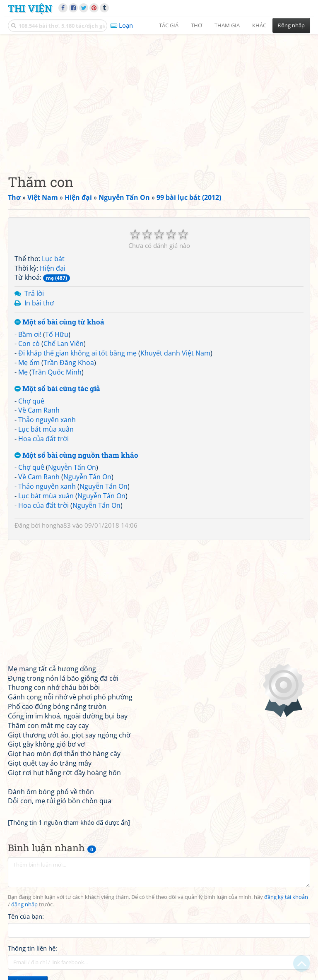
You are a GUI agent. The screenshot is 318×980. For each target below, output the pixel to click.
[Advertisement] (159, 97)
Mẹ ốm (29, 363)
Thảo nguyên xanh (47, 420)
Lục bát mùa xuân (46, 429)
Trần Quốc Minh (57, 372)
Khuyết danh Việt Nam (175, 353)
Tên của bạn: (26, 916)
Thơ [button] (196, 25)
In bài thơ (39, 303)
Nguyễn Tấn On (72, 467)
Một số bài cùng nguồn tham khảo (76, 455)
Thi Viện (30, 8)
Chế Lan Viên (64, 343)
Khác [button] (259, 25)
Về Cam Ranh (39, 410)
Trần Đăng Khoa (69, 363)
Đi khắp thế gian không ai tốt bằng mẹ (77, 353)
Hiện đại (53, 268)
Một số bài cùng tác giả (57, 389)
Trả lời (34, 293)
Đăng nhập (291, 25)
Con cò (29, 343)
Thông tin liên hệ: (33, 948)
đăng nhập (24, 904)
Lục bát (53, 259)
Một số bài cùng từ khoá (59, 322)
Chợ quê (31, 401)
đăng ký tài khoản (286, 897)
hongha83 (56, 525)
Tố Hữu (57, 334)
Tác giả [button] (169, 25)
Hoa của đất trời (43, 439)
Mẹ (23, 372)
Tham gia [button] (227, 25)
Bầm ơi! (30, 334)
